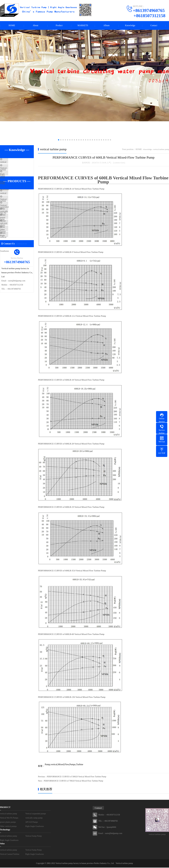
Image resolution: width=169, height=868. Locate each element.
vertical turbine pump (16, 163)
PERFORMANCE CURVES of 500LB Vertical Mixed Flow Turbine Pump (77, 777)
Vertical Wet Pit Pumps (16, 217)
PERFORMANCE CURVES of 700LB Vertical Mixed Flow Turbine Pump (73, 781)
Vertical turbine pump (124, 864)
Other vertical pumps (16, 251)
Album (106, 26)
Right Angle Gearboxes (17, 179)
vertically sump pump (16, 226)
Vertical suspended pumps (18, 209)
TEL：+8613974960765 (108, 821)
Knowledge (130, 26)
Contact (154, 26)
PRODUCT (5, 808)
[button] (59, 140)
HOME (12, 26)
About (35, 26)
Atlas (2, 844)
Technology (5, 830)
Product (59, 26)
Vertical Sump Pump (15, 171)
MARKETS (83, 26)
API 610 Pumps (13, 242)
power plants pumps (15, 234)
